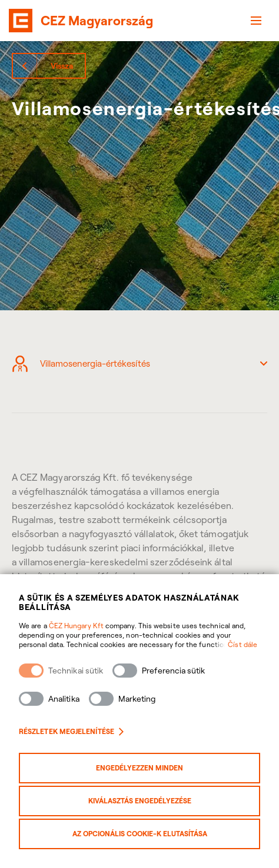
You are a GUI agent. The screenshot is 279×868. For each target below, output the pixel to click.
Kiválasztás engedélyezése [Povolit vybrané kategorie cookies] (140, 801)
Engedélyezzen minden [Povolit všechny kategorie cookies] (139, 768)
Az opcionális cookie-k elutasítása (140, 834)
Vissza (62, 66)
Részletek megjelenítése (71, 731)
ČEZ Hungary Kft (76, 626)
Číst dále (243, 644)
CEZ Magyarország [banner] (97, 21)
